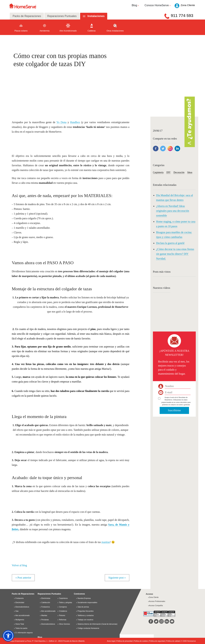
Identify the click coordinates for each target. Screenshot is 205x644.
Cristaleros (62, 611)
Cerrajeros (62, 607)
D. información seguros (23, 633)
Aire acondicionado (22, 615)
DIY (168, 172)
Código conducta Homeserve (88, 628)
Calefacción (45, 603)
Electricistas (45, 598)
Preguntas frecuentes (86, 611)
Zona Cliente (153, 597)
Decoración (179, 172)
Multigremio (19, 620)
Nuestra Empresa (84, 598)
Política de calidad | (174, 641)
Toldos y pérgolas (65, 603)
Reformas (62, 620)
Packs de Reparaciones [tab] (27, 16)
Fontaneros (45, 607)
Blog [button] (136, 5)
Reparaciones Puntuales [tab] (62, 16)
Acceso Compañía (155, 606)
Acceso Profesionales (157, 601)
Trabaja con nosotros (85, 620)
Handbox (75, 122)
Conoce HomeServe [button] (158, 5)
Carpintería (158, 172)
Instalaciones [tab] (96, 16)
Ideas (190, 172)
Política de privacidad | (125, 641)
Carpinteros (62, 598)
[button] (8, 636)
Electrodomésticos (21, 607)
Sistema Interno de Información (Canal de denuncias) (98, 624)
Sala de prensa (83, 607)
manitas (106, 542)
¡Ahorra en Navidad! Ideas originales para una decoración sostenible (173, 211)
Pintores (61, 615)
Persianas (44, 620)
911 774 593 (182, 16)
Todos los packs (21, 628)
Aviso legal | (112, 641)
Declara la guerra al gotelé (170, 243)
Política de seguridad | (158, 641)
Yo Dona (61, 122)
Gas (16, 611)
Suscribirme (174, 410)
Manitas (43, 615)
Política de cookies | (141, 641)
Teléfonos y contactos (86, 615)
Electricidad (19, 603)
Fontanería (19, 598)
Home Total (19, 624)
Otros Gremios (64, 624)
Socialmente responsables (87, 603)
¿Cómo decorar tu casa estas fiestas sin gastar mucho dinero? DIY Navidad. (175, 254)
